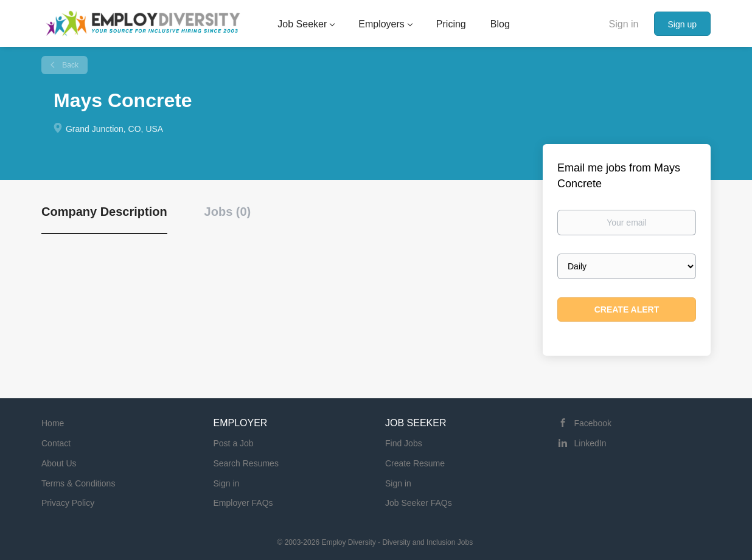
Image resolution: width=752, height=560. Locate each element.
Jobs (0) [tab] (228, 212)
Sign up (682, 24)
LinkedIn (590, 443)
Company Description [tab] (104, 212)
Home (53, 423)
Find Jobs (404, 443)
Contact (56, 443)
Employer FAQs (243, 503)
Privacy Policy (68, 503)
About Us (59, 463)
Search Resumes (246, 463)
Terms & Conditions (78, 483)
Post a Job (234, 443)
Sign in (624, 24)
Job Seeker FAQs (419, 503)
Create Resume (415, 463)
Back (69, 65)
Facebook (593, 423)
